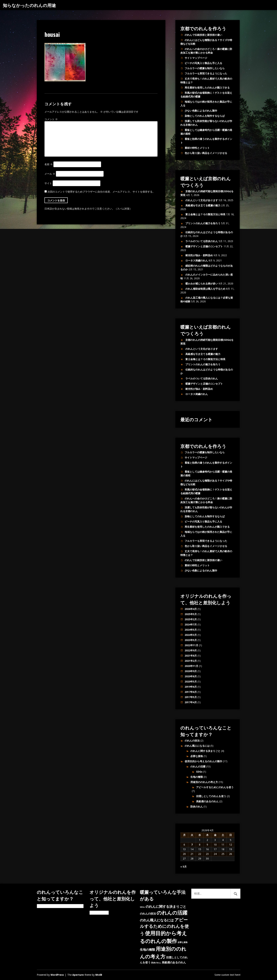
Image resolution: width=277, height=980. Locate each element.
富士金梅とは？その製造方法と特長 (205, 214)
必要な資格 (197, 756)
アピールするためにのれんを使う (215, 787)
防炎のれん (197, 807)
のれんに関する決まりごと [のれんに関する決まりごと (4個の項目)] (166, 907)
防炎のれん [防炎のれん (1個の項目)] (156, 963)
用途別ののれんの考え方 (204, 782)
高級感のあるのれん (207, 801)
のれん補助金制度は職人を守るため (205, 289)
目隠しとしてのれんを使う (211, 796)
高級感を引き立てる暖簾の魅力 (203, 205)
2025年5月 (191, 614)
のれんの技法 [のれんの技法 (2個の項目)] (148, 914)
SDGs (199, 772)
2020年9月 (191, 671)
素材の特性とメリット (197, 148)
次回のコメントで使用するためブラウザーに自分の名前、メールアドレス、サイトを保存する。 (101, 192)
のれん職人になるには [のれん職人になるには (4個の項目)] (157, 920)
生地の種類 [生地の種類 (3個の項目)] (147, 950)
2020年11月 (191, 666)
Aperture (78, 975)
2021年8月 (191, 656)
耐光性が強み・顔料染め (199, 255)
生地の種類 (197, 777)
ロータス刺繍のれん (197, 261)
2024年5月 (191, 630)
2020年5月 (191, 682)
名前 (49, 164)
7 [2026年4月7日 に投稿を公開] (192, 845)
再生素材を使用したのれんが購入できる (207, 88)
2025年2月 (191, 619)
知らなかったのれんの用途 (29, 5)
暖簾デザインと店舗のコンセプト (204, 246)
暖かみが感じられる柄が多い (202, 284)
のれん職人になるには (197, 746)
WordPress (57, 975)
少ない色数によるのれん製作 (201, 111)
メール (50, 174)
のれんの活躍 (198, 767)
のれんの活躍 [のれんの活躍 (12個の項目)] (172, 913)
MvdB (99, 975)
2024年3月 (191, 635)
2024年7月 (191, 625)
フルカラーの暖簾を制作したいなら (205, 68)
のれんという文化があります (202, 200)
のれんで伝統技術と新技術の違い (203, 35)
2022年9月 (191, 650)
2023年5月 (191, 640)
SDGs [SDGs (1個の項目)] (142, 907)
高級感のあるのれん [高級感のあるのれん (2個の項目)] (174, 962)
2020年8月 (191, 676)
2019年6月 (191, 687)
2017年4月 (191, 702)
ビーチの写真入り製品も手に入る (203, 63)
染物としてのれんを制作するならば (205, 116)
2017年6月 (191, 692)
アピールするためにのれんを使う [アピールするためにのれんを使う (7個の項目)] (164, 927)
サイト (48, 183)
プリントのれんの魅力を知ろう (203, 223)
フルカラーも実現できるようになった (206, 73)
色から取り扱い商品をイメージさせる (206, 153)
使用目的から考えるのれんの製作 (203, 761)
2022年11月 (191, 645)
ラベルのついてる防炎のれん (202, 241)
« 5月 (184, 867)
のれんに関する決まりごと (205, 751)
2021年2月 (191, 661)
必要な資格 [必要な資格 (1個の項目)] (183, 942)
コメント (51, 119)
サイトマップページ (196, 58)
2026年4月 (191, 609)
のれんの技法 (192, 741)
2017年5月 (191, 697)
